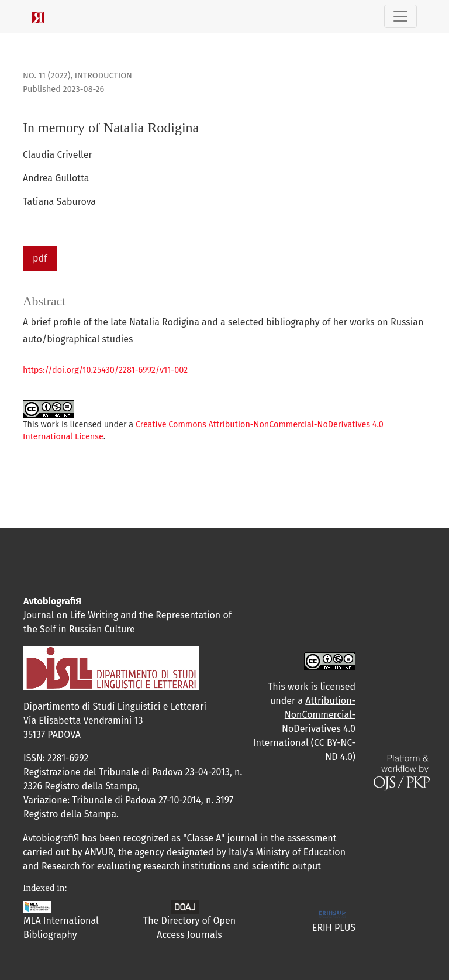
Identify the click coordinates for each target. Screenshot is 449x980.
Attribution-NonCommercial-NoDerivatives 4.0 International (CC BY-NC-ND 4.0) (304, 729)
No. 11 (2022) (46, 76)
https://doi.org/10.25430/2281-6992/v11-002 (105, 370)
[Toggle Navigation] (400, 16)
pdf (40, 258)
